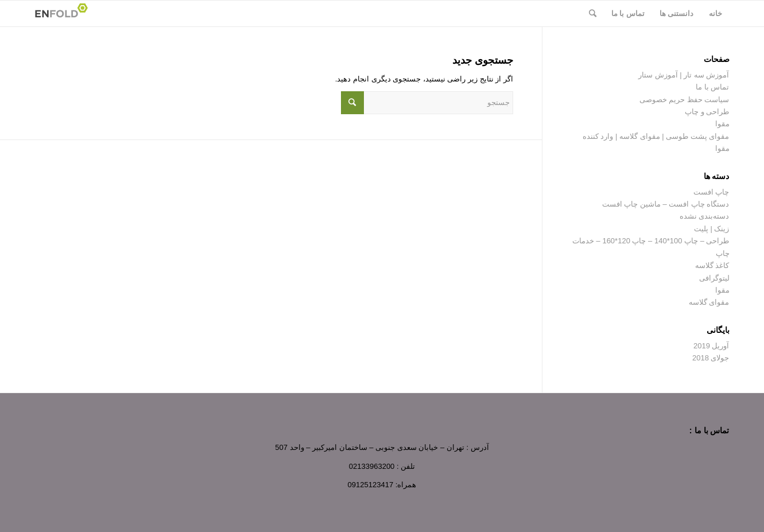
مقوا (722, 124)
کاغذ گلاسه (712, 265)
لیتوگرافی (714, 278)
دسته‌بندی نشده (705, 216)
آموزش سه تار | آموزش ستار (684, 75)
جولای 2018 (711, 358)
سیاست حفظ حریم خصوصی (685, 100)
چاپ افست (711, 192)
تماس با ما (712, 87)
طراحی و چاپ (707, 112)
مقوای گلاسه (709, 302)
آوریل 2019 (711, 346)
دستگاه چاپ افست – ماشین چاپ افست (666, 204)
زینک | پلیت (712, 229)
